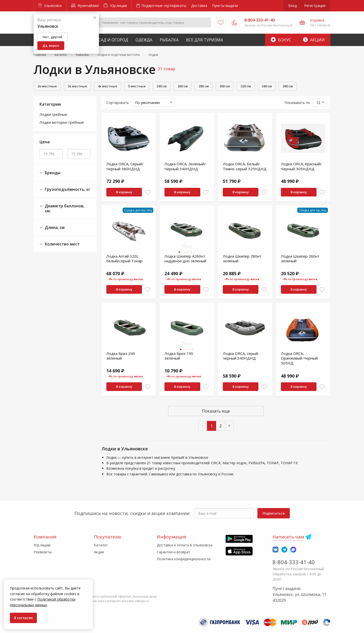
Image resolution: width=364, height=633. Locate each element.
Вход (293, 6)
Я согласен (23, 618)
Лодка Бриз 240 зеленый (121, 356)
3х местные (77, 86)
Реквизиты (43, 552)
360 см (288, 86)
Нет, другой (52, 37)
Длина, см (52, 228)
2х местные (47, 86)
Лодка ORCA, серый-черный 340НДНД (241, 356)
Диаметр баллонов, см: (62, 209)
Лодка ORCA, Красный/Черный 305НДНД (301, 166)
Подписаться (274, 513)
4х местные (108, 86)
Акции (314, 40)
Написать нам (288, 537)
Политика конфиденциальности (184, 559)
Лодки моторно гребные (62, 122)
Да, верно (51, 46)
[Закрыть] (95, 18)
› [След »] (229, 425)
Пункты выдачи (225, 6)
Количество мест (60, 244)
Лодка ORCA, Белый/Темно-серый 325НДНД (245, 166)
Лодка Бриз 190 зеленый (179, 356)
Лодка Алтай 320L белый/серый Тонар (124, 259)
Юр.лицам (115, 6)
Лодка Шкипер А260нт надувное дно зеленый (185, 259)
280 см (204, 86)
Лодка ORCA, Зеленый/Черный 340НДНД (185, 166)
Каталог (101, 545)
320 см (246, 86)
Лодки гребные (53, 114)
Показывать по (297, 103)
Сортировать (118, 103)
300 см (225, 86)
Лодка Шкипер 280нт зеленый (242, 259)
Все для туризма (205, 40)
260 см (183, 86)
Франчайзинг (85, 6)
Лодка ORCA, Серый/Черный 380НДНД (125, 166)
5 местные (137, 86)
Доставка (199, 6)
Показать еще (216, 411)
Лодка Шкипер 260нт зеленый (300, 259)
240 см (162, 86)
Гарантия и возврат (174, 552)
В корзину (124, 192)
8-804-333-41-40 (294, 562)
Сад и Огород (113, 40)
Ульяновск (50, 6)
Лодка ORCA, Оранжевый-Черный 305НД (299, 358)
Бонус (281, 40)
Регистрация (315, 6)
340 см (267, 86)
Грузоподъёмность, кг (65, 189)
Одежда (144, 40)
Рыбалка (169, 40)
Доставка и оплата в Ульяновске (185, 545)
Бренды (50, 173)
